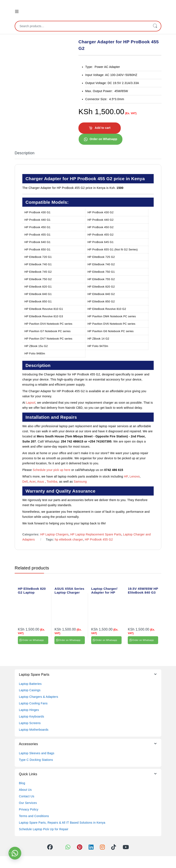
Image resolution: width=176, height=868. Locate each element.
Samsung (81, 482)
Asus (41, 482)
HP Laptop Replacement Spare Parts (96, 534)
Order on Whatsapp (103, 139)
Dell (25, 482)
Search (155, 26)
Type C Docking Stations (36, 760)
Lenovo (135, 476)
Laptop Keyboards (31, 716)
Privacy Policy (29, 809)
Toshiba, (52, 482)
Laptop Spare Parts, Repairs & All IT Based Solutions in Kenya (62, 823)
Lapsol (31, 403)
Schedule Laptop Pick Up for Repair (44, 829)
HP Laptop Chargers (55, 534)
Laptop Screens (30, 723)
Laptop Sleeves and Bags (37, 753)
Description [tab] (25, 153)
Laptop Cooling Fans (33, 703)
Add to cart (103, 128)
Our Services (28, 803)
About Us (25, 790)
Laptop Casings (30, 690)
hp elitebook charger (69, 539)
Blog (22, 783)
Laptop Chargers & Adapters (38, 697)
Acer (32, 482)
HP (126, 476)
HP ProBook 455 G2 (99, 539)
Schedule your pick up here (52, 470)
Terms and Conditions (34, 816)
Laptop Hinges (29, 710)
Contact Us (27, 796)
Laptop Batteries (30, 684)
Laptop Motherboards (34, 730)
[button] (100, 139)
